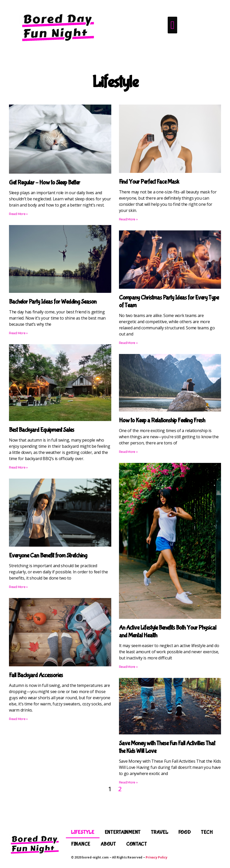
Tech (207, 832)
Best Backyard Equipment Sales (42, 430)
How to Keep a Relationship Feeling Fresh (162, 420)
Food (184, 832)
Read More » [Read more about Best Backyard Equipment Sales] (18, 467)
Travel (159, 832)
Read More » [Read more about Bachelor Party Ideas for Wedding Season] (18, 333)
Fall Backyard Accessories (36, 675)
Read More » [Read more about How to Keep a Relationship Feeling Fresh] (128, 452)
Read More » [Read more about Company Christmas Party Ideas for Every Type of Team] (128, 343)
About (108, 844)
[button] (172, 25)
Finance (81, 844)
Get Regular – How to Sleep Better (44, 183)
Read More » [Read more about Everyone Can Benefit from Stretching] (18, 587)
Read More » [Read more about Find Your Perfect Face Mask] (128, 219)
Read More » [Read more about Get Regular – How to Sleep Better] (18, 214)
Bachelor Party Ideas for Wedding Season (53, 302)
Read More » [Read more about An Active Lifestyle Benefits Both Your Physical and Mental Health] (128, 667)
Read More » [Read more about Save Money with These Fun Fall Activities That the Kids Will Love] (128, 782)
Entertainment (123, 832)
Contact (137, 844)
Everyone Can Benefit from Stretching (48, 556)
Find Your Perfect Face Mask (149, 182)
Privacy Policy (156, 857)
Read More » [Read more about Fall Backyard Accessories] (18, 719)
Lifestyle (83, 832)
